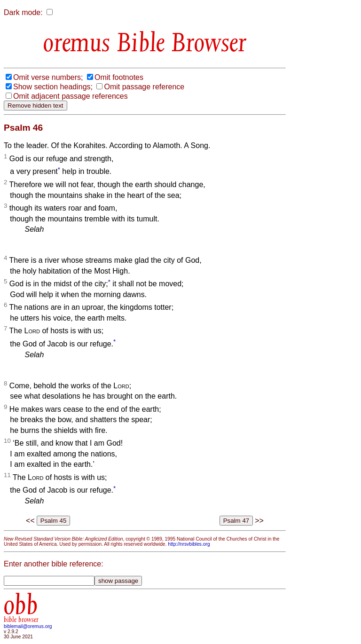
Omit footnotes (119, 77)
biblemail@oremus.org (28, 626)
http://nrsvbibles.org (189, 544)
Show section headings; (53, 87)
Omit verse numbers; (48, 77)
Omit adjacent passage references (71, 96)
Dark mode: (23, 12)
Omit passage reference (144, 87)
